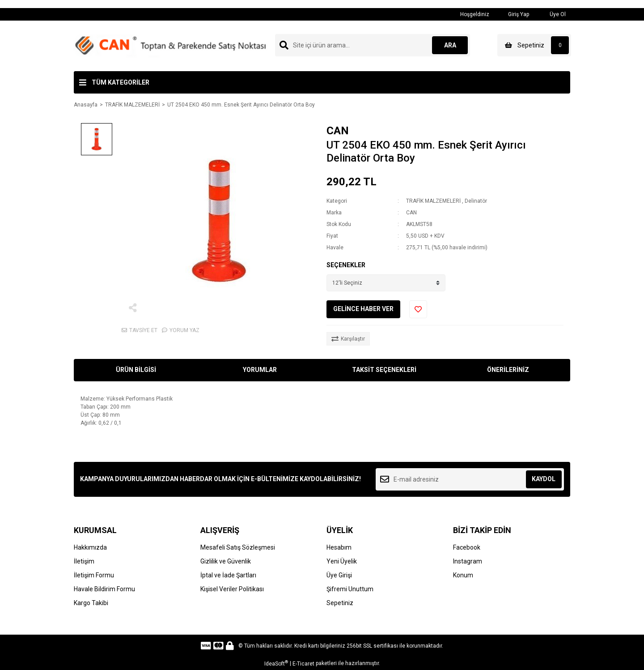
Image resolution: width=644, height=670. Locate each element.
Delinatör (476, 201)
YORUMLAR (260, 370)
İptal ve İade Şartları (228, 575)
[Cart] (534, 45)
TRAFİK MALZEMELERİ (433, 201)
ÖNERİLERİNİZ (508, 370)
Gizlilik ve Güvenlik (226, 561)
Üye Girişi (339, 575)
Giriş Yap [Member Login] (514, 14)
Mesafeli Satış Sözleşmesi (238, 547)
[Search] (373, 45)
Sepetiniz (340, 603)
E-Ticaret (303, 664)
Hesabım (339, 547)
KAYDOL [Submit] (544, 479)
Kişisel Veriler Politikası (232, 589)
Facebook (467, 547)
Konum (463, 575)
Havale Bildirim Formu (104, 589)
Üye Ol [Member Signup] (552, 14)
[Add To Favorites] (418, 309)
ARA (450, 45)
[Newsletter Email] (470, 479)
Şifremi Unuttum (350, 589)
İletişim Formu (94, 575)
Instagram (468, 561)
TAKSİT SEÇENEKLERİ (384, 370)
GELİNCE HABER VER (363, 309)
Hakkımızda (90, 547)
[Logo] (170, 46)
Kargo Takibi (91, 603)
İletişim (84, 561)
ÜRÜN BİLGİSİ (136, 370)
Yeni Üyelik (342, 561)
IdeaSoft (276, 663)
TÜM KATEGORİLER (121, 82)
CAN (338, 131)
